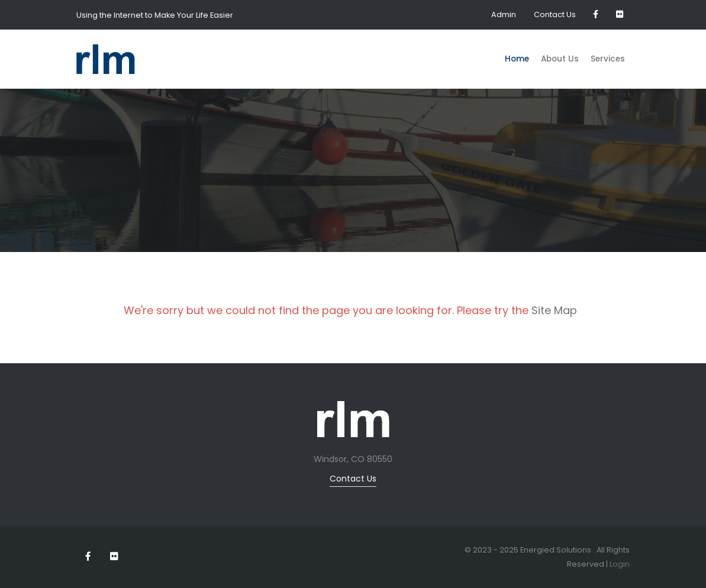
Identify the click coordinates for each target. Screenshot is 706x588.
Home (517, 59)
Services (608, 59)
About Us (560, 59)
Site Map (554, 310)
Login (620, 564)
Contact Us (555, 14)
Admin (504, 14)
